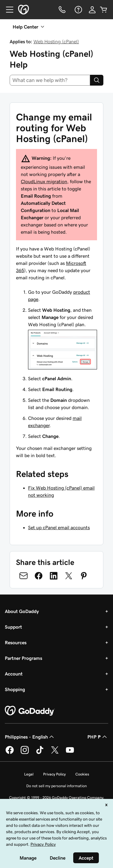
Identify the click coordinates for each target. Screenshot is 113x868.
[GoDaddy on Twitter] (55, 753)
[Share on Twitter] (69, 576)
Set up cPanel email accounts (59, 527)
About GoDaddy (22, 611)
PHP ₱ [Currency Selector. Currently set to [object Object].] (98, 737)
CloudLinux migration (44, 181)
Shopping (15, 689)
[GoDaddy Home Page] (30, 711)
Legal (29, 774)
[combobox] (50, 80)
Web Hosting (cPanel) (56, 41)
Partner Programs (24, 658)
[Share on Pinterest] (84, 576)
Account (14, 674)
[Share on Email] (24, 576)
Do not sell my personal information (56, 786)
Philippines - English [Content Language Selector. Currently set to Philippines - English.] (30, 737)
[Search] (97, 80)
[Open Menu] (7, 10)
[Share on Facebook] (39, 576)
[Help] (78, 10)
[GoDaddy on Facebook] (10, 753)
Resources (16, 642)
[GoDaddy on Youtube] (70, 753)
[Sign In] (92, 10)
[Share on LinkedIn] (54, 576)
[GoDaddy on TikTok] (40, 753)
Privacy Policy (54, 774)
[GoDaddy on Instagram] (25, 753)
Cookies (82, 774)
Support (13, 627)
